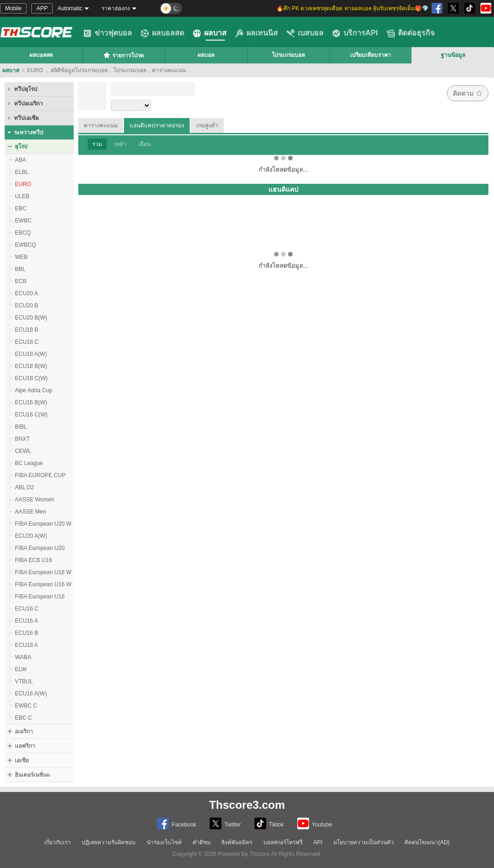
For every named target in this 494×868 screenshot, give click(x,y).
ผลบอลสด (162, 33)
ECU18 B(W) (31, 366)
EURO (23, 184)
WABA (23, 657)
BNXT (22, 439)
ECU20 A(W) (31, 536)
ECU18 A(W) (31, 354)
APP (42, 8)
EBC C (24, 718)
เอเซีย (22, 760)
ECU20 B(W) (31, 318)
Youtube (315, 823)
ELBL (22, 172)
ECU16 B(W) (31, 403)
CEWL (23, 451)
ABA (21, 160)
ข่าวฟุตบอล (108, 33)
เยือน (144, 144)
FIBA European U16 (40, 597)
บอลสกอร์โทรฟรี (283, 842)
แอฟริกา (25, 746)
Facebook (177, 823)
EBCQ (23, 233)
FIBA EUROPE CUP (40, 475)
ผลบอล (206, 55)
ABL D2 (24, 487)
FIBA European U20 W (43, 524)
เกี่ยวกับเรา (58, 842)
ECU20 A (26, 293)
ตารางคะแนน (101, 125)
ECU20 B (27, 306)
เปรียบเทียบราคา (370, 55)
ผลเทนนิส (257, 33)
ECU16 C (27, 609)
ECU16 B (27, 633)
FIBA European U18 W (43, 572)
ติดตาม (468, 93)
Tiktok (269, 823)
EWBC (23, 221)
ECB (21, 281)
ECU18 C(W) (31, 378)
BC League (29, 463)
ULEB (22, 196)
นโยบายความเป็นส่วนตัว (364, 842)
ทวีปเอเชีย (26, 118)
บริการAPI (355, 33)
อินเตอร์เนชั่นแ (33, 775)
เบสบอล (305, 33)
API (318, 842)
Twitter (225, 823)
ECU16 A (26, 621)
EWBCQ (25, 245)
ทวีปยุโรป (26, 89)
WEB (21, 257)
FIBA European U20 (40, 548)
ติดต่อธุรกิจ (411, 33)
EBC (21, 208)
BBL (20, 269)
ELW (21, 669)
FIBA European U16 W (43, 584)
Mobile (13, 8)
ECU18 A (26, 645)
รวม (97, 144)
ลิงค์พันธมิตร (237, 842)
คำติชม (202, 842)
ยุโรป (21, 146)
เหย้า (120, 144)
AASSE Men (31, 512)
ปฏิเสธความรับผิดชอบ (109, 842)
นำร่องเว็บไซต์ (164, 842)
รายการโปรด (123, 55)
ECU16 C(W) (31, 415)
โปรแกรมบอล (288, 55)
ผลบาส (210, 33)
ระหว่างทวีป (29, 132)
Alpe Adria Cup (34, 390)
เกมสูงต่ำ (207, 125)
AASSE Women (34, 500)
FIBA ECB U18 (33, 560)
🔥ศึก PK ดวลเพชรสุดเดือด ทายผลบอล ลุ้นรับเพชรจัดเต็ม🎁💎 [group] (353, 8)
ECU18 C (27, 342)
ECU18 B (27, 330)
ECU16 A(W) (31, 694)
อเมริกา (24, 731)
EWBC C (26, 706)
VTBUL (24, 681)
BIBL (21, 427)
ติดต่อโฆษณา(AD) (427, 842)
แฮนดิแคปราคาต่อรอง (157, 125)
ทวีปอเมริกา (28, 104)
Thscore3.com (247, 805)
